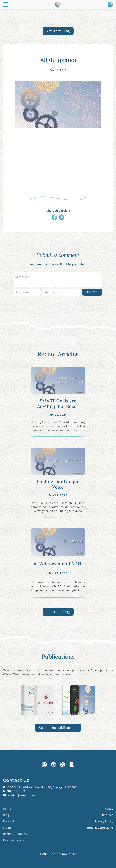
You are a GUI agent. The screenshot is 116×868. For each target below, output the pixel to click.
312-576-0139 (16, 791)
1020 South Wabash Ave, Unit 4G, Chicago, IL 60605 (42, 787)
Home (7, 809)
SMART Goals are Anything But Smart (58, 404)
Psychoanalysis (14, 840)
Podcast (9, 821)
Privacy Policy (104, 821)
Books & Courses (15, 834)
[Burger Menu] (6, 5)
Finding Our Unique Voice (58, 484)
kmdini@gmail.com (21, 795)
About (109, 809)
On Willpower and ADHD (58, 564)
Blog (6, 815)
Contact (108, 815)
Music (7, 828)
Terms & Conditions (99, 828)
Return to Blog (58, 31)
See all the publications (58, 728)
